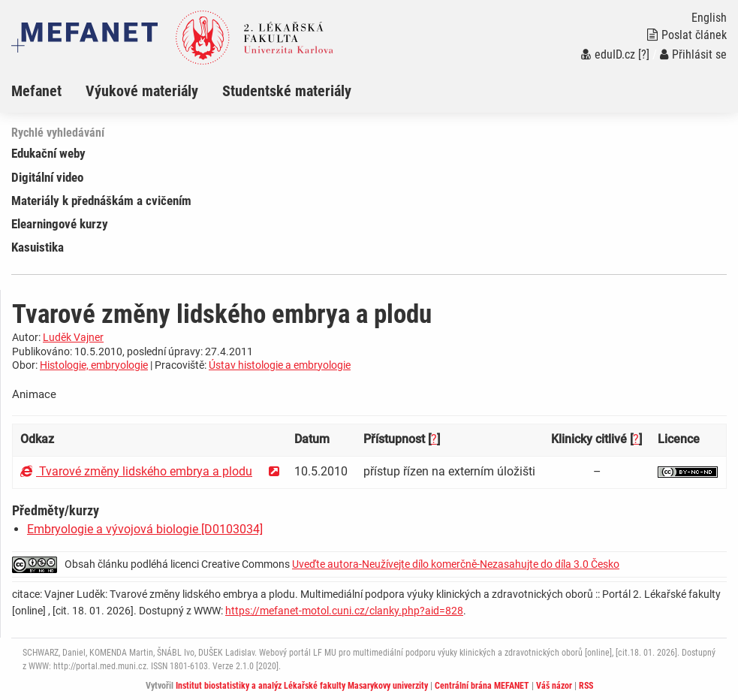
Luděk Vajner (73, 337)
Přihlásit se (693, 54)
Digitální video (47, 177)
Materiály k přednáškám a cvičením (101, 201)
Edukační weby (48, 153)
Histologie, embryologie (94, 365)
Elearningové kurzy (60, 224)
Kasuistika (38, 247)
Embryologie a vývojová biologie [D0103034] (145, 529)
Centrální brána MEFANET (482, 686)
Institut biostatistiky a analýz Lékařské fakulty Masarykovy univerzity (302, 686)
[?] (644, 54)
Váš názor (554, 686)
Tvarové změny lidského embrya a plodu (136, 471)
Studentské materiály (287, 91)
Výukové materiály (142, 91)
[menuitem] (48, 91)
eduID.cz (608, 54)
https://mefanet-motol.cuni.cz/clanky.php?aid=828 (344, 611)
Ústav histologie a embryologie (280, 365)
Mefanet (36, 91)
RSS (586, 686)
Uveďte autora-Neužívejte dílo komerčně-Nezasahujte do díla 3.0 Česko (456, 564)
